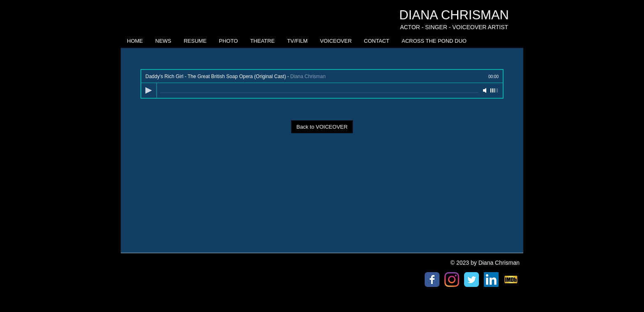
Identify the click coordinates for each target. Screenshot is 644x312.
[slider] (494, 90)
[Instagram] (452, 280)
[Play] (149, 90)
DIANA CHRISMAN (454, 15)
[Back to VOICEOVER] (322, 127)
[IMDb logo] (511, 280)
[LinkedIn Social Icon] (491, 280)
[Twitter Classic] (471, 280)
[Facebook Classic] (432, 280)
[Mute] (485, 90)
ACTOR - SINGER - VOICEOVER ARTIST (454, 27)
